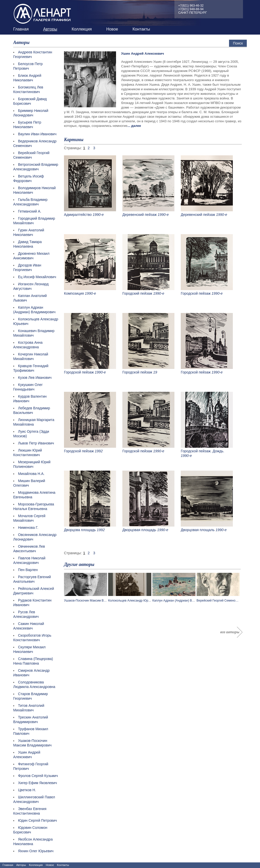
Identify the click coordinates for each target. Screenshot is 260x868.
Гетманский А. (30, 211)
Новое (112, 29)
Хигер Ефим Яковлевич (37, 783)
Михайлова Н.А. (31, 474)
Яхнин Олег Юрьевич (36, 851)
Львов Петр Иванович (36, 443)
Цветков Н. (27, 790)
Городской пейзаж (196, 293)
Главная (21, 29)
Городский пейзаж (137, 293)
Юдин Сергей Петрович (37, 820)
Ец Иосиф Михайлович (37, 277)
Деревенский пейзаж (140, 215)
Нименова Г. (28, 528)
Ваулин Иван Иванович (37, 134)
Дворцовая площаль (198, 530)
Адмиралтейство (78, 215)
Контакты (141, 29)
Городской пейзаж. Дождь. (202, 451)
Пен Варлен (28, 570)
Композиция (74, 293)
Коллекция (82, 29)
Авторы (50, 29)
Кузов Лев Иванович (35, 378)
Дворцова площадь (80, 530)
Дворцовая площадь (139, 530)
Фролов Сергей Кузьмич (38, 776)
